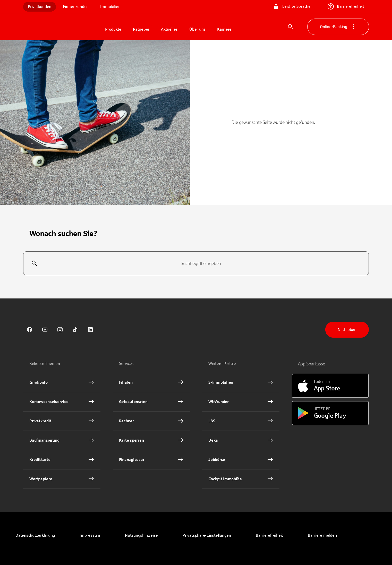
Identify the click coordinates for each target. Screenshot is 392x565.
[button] (207, 535)
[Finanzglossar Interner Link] (151, 460)
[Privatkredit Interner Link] (62, 421)
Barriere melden (322, 535)
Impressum (90, 535)
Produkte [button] (113, 29)
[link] (30, 330)
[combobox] (196, 263)
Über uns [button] (197, 29)
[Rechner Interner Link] (151, 421)
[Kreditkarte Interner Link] (62, 460)
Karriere (224, 29)
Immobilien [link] (110, 7)
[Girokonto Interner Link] (62, 382)
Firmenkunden (76, 7)
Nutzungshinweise (141, 535)
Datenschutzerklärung (35, 535)
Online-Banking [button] (338, 27)
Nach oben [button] (347, 329)
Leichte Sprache (292, 6)
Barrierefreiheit (346, 6)
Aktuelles (169, 29)
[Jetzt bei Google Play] (330, 413)
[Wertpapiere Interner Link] (62, 479)
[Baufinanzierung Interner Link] (62, 440)
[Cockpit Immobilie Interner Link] (241, 479)
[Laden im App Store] (330, 386)
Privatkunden (40, 7)
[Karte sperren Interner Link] (151, 440)
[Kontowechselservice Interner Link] (62, 402)
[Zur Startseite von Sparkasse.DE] (62, 27)
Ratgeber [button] (141, 29)
